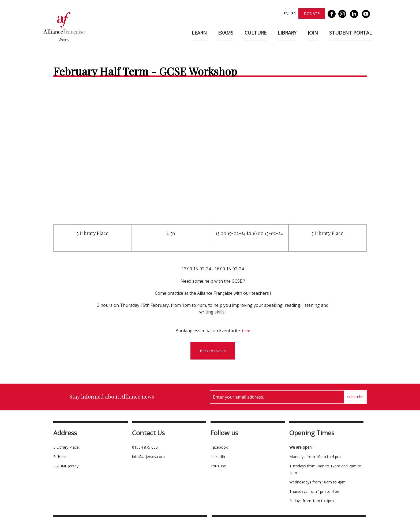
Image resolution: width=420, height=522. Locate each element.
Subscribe (355, 397)
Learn (199, 33)
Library (287, 33)
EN (286, 14)
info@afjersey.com (148, 457)
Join (313, 33)
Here (246, 331)
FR (293, 14)
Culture (256, 33)
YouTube (218, 466)
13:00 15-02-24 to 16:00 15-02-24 (249, 233)
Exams (226, 33)
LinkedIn (218, 457)
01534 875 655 (145, 447)
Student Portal (350, 33)
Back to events (213, 351)
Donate (312, 14)
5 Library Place (93, 233)
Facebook (219, 447)
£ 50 (171, 233)
